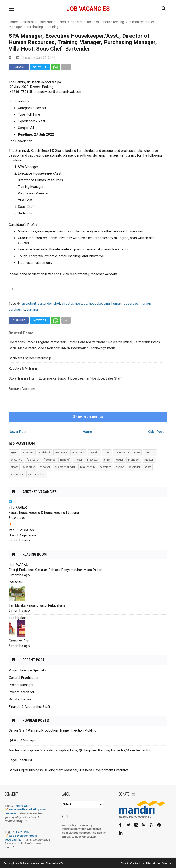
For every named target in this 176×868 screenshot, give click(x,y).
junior (107, 460)
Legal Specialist (20, 760)
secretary (105, 467)
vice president (37, 474)
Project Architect (21, 692)
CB (61, 863)
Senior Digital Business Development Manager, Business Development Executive (69, 770)
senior (120, 467)
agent (14, 452)
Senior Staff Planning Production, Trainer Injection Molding (52, 730)
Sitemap (167, 863)
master (149, 460)
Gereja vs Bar (19, 641)
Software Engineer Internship (30, 358)
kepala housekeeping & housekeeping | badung (44, 513)
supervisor (17, 474)
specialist (134, 467)
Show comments (88, 417)
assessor (28, 452)
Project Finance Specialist (28, 670)
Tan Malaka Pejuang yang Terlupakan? (37, 605)
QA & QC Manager (22, 740)
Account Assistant (22, 389)
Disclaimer (153, 863)
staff (148, 467)
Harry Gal (22, 806)
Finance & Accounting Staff (30, 707)
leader (119, 460)
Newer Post (18, 432)
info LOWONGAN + (23, 530)
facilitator (33, 460)
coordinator (122, 452)
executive (16, 460)
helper (78, 460)
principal (45, 467)
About (124, 863)
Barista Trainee (20, 699)
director (150, 452)
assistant (44, 452)
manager (134, 460)
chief (107, 452)
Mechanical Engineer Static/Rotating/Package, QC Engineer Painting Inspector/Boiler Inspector (80, 750)
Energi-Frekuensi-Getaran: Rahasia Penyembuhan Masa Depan (55, 570)
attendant (78, 452)
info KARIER (18, 507)
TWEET (40, 67)
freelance (50, 460)
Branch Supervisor (22, 535)
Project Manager (21, 685)
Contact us (137, 863)
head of (65, 460)
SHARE (19, 67)
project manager (65, 467)
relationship (87, 467)
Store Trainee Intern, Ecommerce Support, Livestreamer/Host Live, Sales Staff (65, 378)
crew (137, 452)
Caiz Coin (23, 832)
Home (87, 432)
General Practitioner (24, 678)
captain (94, 452)
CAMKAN (16, 582)
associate (61, 452)
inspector (93, 460)
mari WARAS (18, 565)
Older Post (156, 432)
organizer (29, 467)
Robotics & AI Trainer (24, 368)
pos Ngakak (18, 618)
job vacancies (88, 9)
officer (14, 467)
